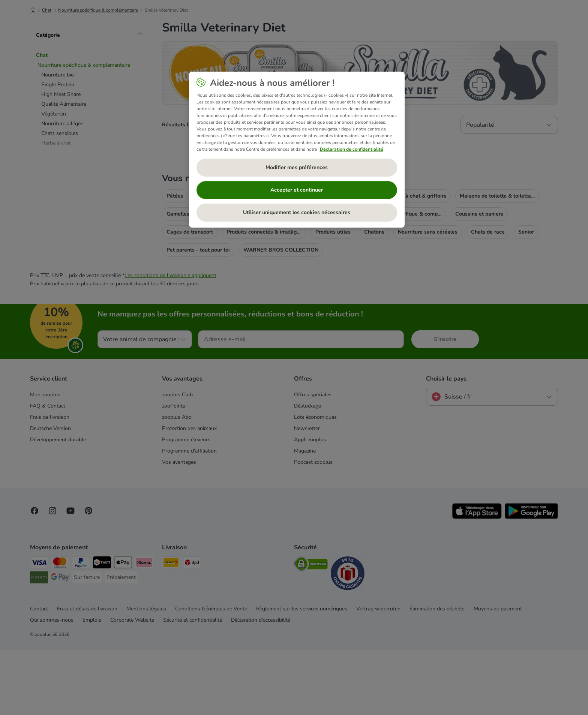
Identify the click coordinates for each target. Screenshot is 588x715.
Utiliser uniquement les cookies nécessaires (297, 212)
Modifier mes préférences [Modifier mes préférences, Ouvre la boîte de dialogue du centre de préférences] (297, 167)
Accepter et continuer (297, 190)
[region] (297, 150)
